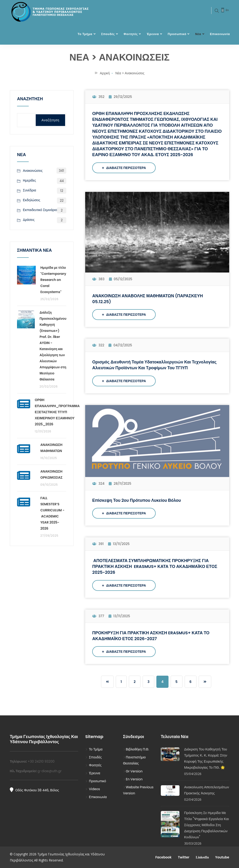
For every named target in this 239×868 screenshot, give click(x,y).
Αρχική (102, 73)
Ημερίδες (29, 181)
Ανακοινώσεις (33, 171)
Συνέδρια (30, 190)
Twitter (183, 857)
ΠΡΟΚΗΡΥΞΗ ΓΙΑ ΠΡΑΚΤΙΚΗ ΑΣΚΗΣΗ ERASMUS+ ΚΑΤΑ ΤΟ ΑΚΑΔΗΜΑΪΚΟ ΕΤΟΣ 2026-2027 (151, 636)
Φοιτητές (131, 34)
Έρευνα (153, 34)
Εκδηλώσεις (32, 200)
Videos (93, 789)
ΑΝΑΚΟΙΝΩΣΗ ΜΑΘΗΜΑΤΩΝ (51, 448)
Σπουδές (108, 34)
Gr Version (133, 771)
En (227, 10)
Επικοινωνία (220, 34)
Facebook (163, 857)
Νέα (198, 34)
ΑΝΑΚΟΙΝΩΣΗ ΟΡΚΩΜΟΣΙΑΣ (51, 474)
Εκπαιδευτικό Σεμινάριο (40, 210)
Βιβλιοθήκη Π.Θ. (136, 749)
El (223, 10)
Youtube (222, 857)
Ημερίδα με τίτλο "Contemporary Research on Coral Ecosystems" (53, 280)
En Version (133, 779)
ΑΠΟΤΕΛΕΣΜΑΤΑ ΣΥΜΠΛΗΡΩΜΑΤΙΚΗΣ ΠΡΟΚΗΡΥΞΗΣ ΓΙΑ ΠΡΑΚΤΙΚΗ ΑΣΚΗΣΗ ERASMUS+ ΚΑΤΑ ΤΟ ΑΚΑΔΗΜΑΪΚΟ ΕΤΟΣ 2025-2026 (155, 566)
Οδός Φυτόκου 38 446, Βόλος (34, 790)
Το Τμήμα (85, 34)
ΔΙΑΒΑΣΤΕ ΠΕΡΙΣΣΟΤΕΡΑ (124, 168)
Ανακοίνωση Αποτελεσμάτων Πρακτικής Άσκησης (207, 790)
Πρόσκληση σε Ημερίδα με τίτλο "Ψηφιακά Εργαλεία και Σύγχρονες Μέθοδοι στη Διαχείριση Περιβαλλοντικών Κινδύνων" (207, 825)
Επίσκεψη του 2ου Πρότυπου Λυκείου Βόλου (137, 500)
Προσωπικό (177, 34)
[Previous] (107, 682)
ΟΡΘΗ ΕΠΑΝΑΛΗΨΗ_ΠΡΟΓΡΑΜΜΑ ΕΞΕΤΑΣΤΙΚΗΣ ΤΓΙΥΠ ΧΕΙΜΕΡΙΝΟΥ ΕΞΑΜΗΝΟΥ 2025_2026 (57, 412)
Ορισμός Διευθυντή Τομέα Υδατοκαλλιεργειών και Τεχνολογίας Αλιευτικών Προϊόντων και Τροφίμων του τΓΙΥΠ (154, 365)
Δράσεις (29, 220)
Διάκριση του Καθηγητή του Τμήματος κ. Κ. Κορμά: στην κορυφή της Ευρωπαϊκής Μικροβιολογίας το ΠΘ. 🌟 (206, 758)
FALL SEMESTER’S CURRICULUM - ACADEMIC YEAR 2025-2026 (52, 513)
